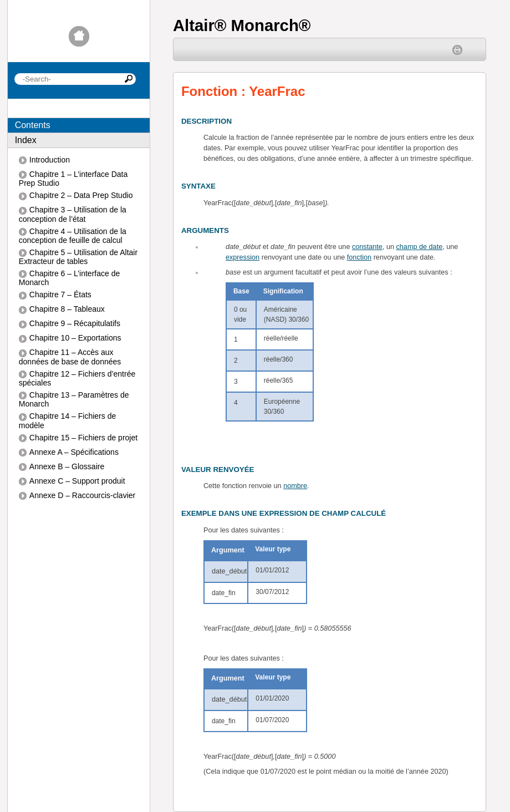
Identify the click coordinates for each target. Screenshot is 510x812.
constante (367, 247)
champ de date (419, 247)
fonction (359, 257)
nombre (295, 486)
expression (243, 257)
